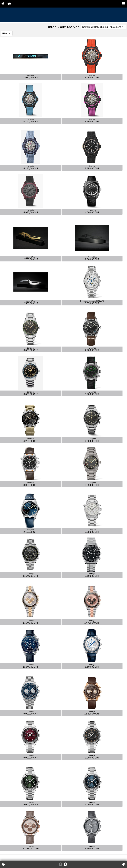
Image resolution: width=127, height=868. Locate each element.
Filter (7, 33)
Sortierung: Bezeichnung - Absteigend (103, 27)
